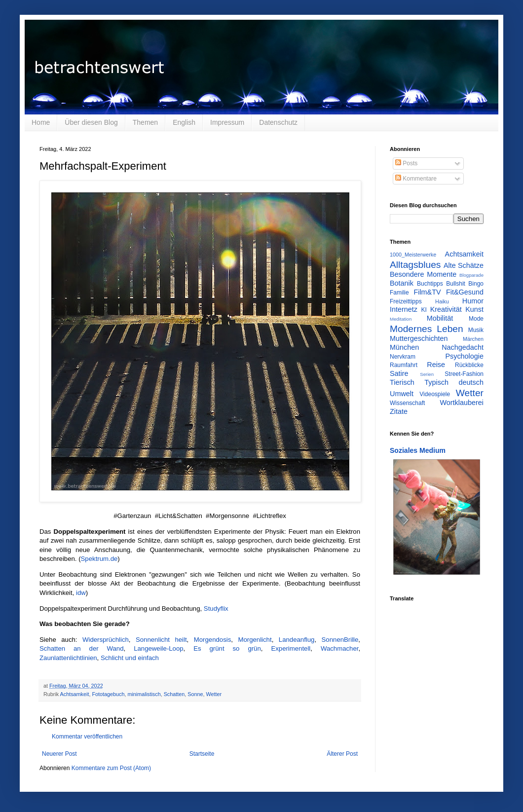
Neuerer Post (59, 754)
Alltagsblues (415, 265)
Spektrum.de (99, 559)
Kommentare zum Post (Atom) (111, 768)
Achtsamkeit (75, 694)
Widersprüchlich (106, 640)
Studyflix (216, 609)
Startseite (202, 754)
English (184, 122)
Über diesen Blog (91, 122)
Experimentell (291, 648)
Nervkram (403, 357)
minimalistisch (144, 694)
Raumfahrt (404, 365)
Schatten (174, 694)
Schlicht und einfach (130, 658)
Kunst (474, 309)
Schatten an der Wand (82, 648)
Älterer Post (342, 754)
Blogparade (471, 275)
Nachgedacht (463, 347)
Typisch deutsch (454, 382)
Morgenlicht (255, 640)
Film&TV (427, 292)
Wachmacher (339, 648)
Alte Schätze (464, 265)
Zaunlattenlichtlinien (68, 658)
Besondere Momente (423, 274)
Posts (406, 163)
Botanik (402, 283)
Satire (399, 373)
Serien (427, 374)
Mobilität (440, 318)
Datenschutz (278, 122)
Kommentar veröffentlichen (87, 737)
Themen (145, 122)
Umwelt (402, 394)
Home (41, 122)
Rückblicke (469, 365)
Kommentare (416, 179)
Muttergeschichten (419, 338)
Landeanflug (297, 640)
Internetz (404, 309)
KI (424, 310)
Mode (476, 319)
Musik (476, 330)
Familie (399, 293)
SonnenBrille (340, 640)
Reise (436, 365)
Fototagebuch (108, 694)
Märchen (473, 339)
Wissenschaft (407, 403)
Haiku (442, 301)
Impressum (227, 122)
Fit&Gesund (465, 292)
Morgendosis (213, 640)
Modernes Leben (427, 329)
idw (81, 593)
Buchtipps (430, 284)
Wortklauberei (462, 403)
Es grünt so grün (227, 648)
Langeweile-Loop (158, 648)
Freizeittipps (406, 301)
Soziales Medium (418, 450)
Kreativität (446, 309)
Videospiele (435, 394)
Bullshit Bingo (465, 284)
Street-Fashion (464, 374)
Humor (473, 301)
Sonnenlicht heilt (161, 640)
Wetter (214, 694)
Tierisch (402, 382)
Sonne (195, 694)
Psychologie (464, 356)
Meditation (401, 319)
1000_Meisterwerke (413, 255)
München (404, 347)
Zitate (399, 411)
